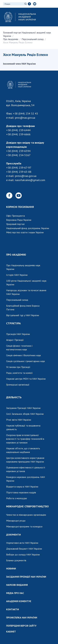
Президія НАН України (18, 334)
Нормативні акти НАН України (22, 543)
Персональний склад (33, 39)
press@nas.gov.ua (26, 176)
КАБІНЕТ (11, 632)
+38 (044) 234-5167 (18, 155)
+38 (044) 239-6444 (18, 130)
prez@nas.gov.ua (25, 118)
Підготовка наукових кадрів (21, 492)
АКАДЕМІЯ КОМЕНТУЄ (19, 601)
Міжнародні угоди (16, 521)
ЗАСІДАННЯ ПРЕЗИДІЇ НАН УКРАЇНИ (26, 577)
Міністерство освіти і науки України (25, 232)
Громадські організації (18, 385)
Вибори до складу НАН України (23, 554)
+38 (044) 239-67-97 (19, 168)
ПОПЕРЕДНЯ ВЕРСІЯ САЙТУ (21, 626)
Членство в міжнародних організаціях (26, 515)
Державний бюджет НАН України (24, 549)
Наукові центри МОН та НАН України (26, 379)
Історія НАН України (17, 275)
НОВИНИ (11, 569)
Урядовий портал (15, 224)
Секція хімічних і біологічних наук (24, 355)
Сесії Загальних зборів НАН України (25, 414)
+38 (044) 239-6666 (18, 134)
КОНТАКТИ (13, 609)
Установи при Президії (18, 367)
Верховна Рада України (19, 220)
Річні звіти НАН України (19, 420)
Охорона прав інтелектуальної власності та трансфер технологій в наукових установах (25, 439)
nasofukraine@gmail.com (30, 180)
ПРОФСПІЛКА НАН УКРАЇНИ (22, 618)
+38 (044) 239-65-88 (19, 172)
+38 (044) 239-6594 (18, 151)
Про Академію (11, 39)
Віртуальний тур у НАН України (23, 315)
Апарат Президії (15, 340)
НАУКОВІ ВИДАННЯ (17, 585)
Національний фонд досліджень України (28, 228)
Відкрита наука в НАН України (22, 487)
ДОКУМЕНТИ (13, 535)
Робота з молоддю (17, 498)
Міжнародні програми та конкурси (24, 526)
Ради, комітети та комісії (19, 373)
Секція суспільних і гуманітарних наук (26, 361)
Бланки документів (16, 560)
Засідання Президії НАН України (23, 408)
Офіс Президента (15, 216)
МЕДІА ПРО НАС (15, 593)
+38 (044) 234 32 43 (25, 113)
